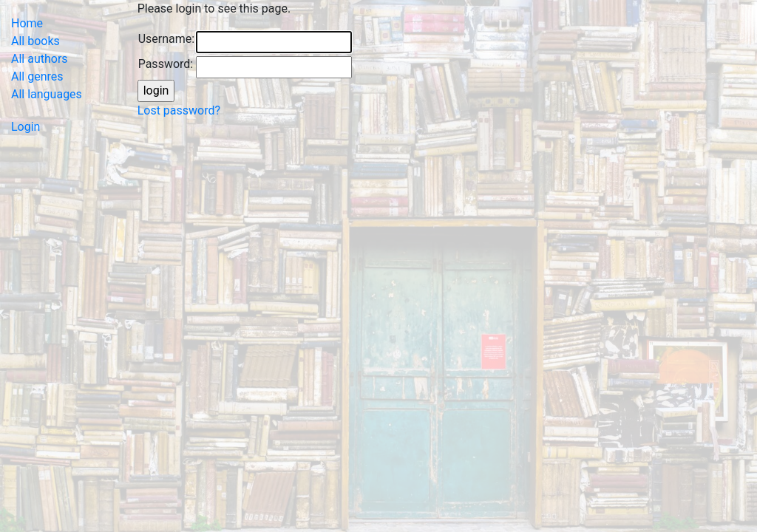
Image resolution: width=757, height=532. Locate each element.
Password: (166, 64)
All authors (40, 59)
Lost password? (179, 110)
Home (27, 23)
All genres (37, 76)
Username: (166, 39)
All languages (47, 94)
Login (26, 127)
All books (35, 41)
